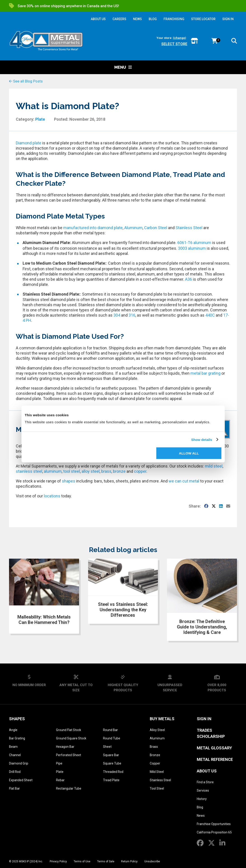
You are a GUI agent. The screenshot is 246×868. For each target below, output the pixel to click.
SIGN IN (228, 19)
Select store (174, 44)
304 (117, 315)
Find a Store (205, 782)
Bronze (155, 755)
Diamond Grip (19, 763)
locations (52, 496)
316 (132, 315)
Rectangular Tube (69, 788)
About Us (207, 771)
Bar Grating (17, 738)
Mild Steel (157, 772)
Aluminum (133, 228)
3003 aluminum (192, 248)
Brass (154, 747)
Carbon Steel (156, 228)
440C (210, 315)
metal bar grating (205, 373)
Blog (200, 807)
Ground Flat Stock (69, 730)
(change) (180, 38)
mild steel (214, 466)
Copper (155, 763)
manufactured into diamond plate (93, 228)
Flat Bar (14, 788)
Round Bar (110, 730)
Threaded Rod (113, 772)
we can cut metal (184, 481)
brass (106, 471)
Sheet (107, 747)
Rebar (60, 780)
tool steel (72, 471)
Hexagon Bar (65, 747)
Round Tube (112, 738)
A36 (189, 279)
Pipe (59, 763)
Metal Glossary (214, 748)
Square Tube (112, 763)
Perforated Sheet (69, 755)
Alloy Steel (157, 730)
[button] (234, 42)
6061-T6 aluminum (194, 243)
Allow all (189, 453)
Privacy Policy (58, 861)
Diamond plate (29, 143)
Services (203, 790)
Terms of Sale (106, 861)
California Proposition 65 (214, 832)
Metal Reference (215, 759)
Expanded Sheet (21, 780)
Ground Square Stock (71, 738)
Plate (40, 119)
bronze (119, 471)
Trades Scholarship (211, 733)
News (201, 816)
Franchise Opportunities (214, 824)
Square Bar (111, 755)
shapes (69, 481)
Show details (202, 439)
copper (140, 471)
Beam (13, 747)
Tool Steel (157, 788)
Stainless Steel (189, 228)
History (202, 799)
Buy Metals (162, 719)
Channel (15, 755)
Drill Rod (15, 772)
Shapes (17, 719)
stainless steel (29, 471)
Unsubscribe (152, 861)
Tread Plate (111, 780)
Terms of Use (82, 861)
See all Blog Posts (26, 81)
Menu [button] (123, 67)
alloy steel (91, 471)
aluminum (53, 471)
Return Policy (129, 861)
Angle (13, 730)
